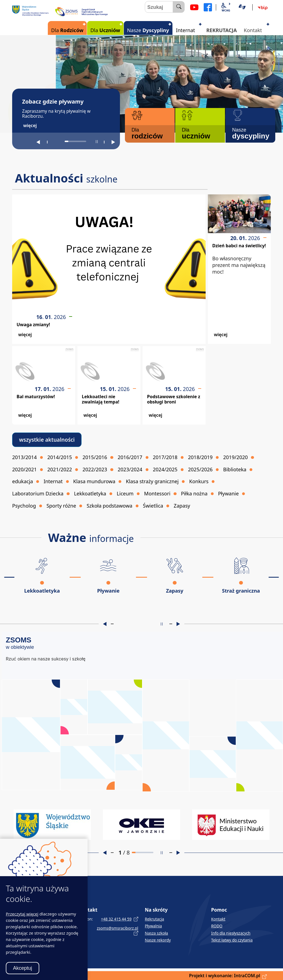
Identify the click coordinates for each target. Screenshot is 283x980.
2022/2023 (95, 470)
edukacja (23, 481)
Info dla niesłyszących (231, 933)
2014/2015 (60, 457)
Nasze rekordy (158, 940)
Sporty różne (61, 506)
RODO (217, 926)
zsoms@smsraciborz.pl (117, 928)
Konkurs (199, 481)
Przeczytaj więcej (22, 914)
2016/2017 (130, 457)
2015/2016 (95, 457)
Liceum (125, 494)
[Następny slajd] (113, 142)
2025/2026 (200, 470)
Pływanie (228, 494)
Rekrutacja (154, 919)
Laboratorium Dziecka (38, 494)
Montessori (157, 494)
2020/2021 (24, 470)
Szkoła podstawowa (109, 506)
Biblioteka (235, 470)
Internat (53, 481)
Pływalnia (153, 926)
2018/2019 (200, 457)
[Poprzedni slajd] (38, 142)
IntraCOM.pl (247, 976)
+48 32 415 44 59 (116, 919)
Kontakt (218, 919)
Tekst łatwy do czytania (232, 940)
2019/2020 (236, 457)
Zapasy (182, 506)
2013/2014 (24, 457)
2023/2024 (130, 470)
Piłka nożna (194, 494)
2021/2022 (60, 470)
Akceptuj (23, 968)
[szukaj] (179, 7)
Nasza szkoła (156, 933)
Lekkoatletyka (90, 494)
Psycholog (24, 506)
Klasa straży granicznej (152, 481)
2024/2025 (165, 470)
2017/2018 (165, 457)
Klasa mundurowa (94, 481)
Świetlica (153, 506)
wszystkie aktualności (47, 440)
